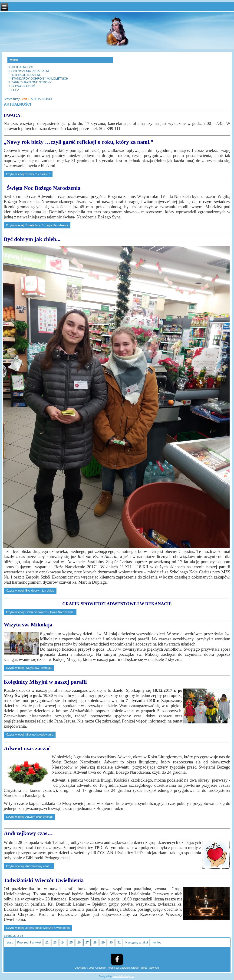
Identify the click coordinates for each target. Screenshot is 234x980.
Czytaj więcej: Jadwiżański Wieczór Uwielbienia (38, 928)
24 (63, 942)
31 (119, 942)
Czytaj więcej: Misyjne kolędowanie (30, 734)
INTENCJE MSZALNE (26, 75)
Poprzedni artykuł (29, 942)
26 (79, 942)
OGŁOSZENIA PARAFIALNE (31, 71)
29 (103, 942)
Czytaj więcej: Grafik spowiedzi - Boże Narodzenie (40, 612)
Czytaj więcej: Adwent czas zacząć (29, 817)
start (10, 942)
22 (47, 942)
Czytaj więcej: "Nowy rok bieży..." (28, 174)
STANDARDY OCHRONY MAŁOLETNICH (40, 79)
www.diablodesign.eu (123, 976)
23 (55, 942)
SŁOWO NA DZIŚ (23, 86)
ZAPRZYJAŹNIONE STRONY (31, 82)
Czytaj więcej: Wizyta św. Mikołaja (29, 668)
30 (111, 942)
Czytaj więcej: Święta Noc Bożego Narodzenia (37, 225)
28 (95, 942)
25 (71, 942)
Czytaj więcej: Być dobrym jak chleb (30, 590)
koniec (157, 942)
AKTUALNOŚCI (22, 67)
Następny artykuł (137, 942)
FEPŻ (15, 90)
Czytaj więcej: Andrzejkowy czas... (29, 866)
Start (24, 99)
